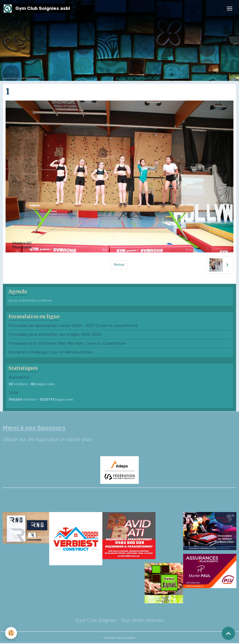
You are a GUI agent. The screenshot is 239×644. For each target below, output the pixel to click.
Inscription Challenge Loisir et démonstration (51, 352)
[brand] (38, 8)
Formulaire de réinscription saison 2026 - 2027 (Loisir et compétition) (73, 326)
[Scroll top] (228, 633)
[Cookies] (11, 633)
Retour (119, 265)
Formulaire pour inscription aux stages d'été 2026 (55, 334)
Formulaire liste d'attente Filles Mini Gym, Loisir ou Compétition (67, 343)
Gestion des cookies (119, 638)
